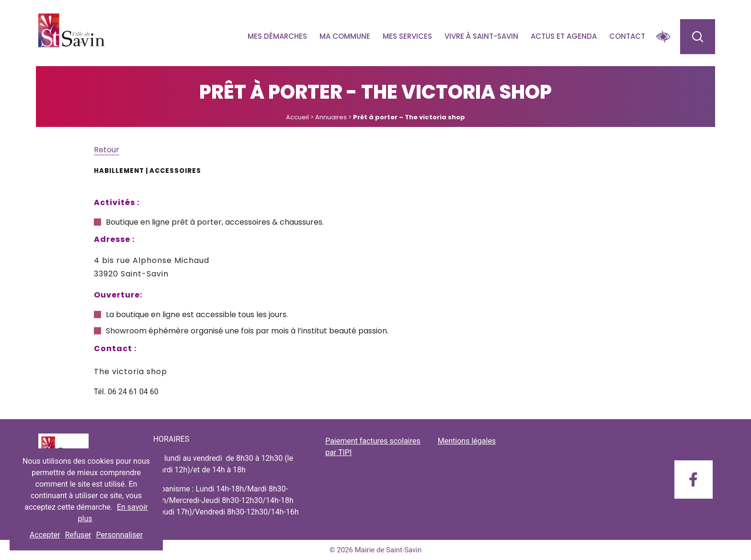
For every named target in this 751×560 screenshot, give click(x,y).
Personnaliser (120, 535)
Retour (107, 150)
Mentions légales (467, 441)
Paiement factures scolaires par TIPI (373, 447)
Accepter (45, 535)
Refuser (78, 535)
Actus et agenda (564, 36)
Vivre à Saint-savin (481, 36)
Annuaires (331, 117)
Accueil (297, 117)
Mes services (407, 36)
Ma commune (345, 36)
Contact (627, 36)
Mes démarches (277, 36)
